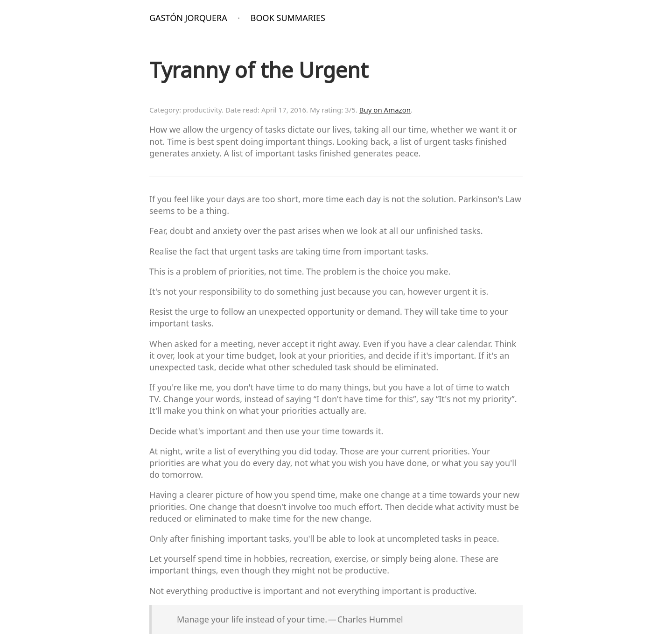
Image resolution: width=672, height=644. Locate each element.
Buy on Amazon (385, 110)
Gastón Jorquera (188, 18)
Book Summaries (288, 18)
